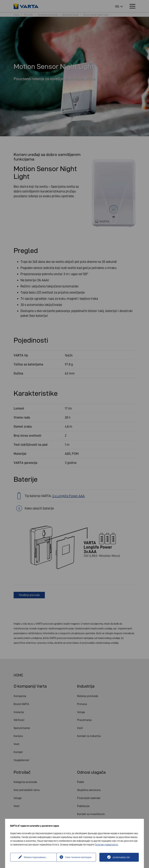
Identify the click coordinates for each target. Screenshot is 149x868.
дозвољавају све (121, 857)
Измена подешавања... (34, 857)
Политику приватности (106, 845)
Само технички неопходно (78, 857)
